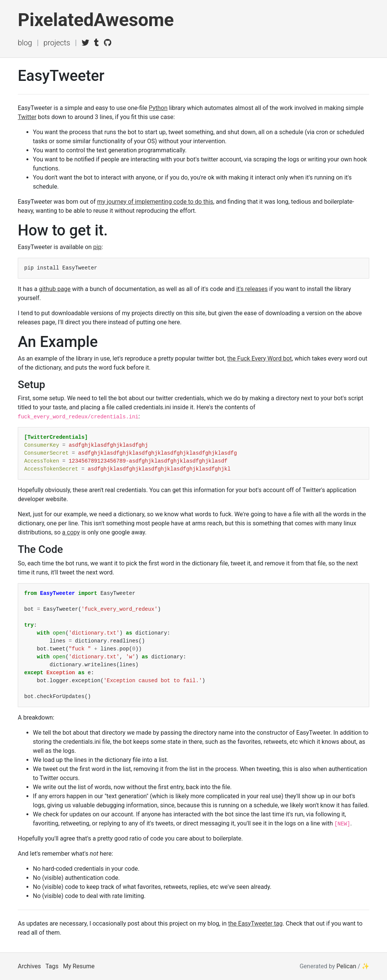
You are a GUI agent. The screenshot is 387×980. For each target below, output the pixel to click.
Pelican (346, 966)
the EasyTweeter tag (255, 923)
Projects (57, 43)
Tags (52, 966)
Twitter (27, 117)
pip (98, 247)
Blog (25, 43)
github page (55, 289)
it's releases (252, 289)
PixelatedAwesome (96, 20)
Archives (29, 966)
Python (158, 108)
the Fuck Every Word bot (259, 358)
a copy (71, 532)
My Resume (79, 966)
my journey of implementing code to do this (155, 202)
